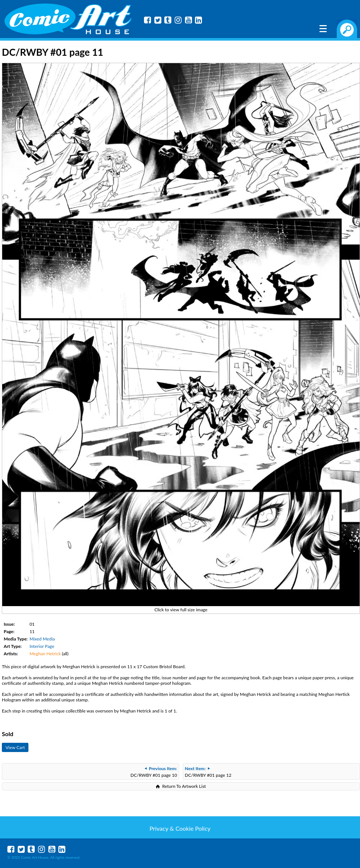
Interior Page (42, 646)
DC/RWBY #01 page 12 (208, 772)
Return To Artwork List (184, 786)
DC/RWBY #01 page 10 (154, 772)
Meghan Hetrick (45, 654)
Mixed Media (42, 639)
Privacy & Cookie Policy (180, 828)
